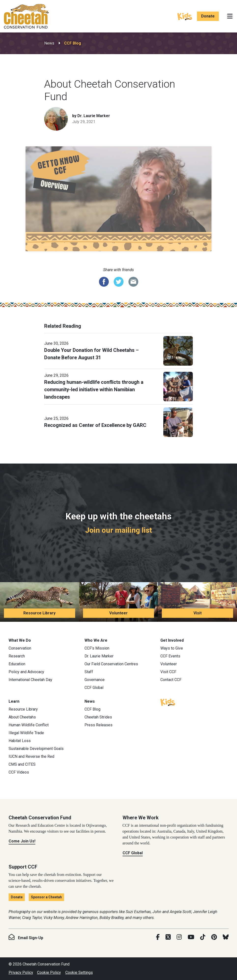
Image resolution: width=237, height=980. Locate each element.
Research (17, 656)
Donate (208, 16)
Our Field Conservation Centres (111, 664)
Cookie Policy (49, 972)
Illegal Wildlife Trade (26, 733)
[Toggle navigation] (230, 16)
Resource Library (39, 613)
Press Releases (98, 725)
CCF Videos (19, 772)
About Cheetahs (22, 717)
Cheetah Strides (98, 717)
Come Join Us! (22, 841)
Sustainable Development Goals (36, 749)
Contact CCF (171, 680)
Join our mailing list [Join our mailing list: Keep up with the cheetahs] (119, 530)
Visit (198, 613)
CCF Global (94, 688)
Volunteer (118, 613)
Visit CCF (168, 672)
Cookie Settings (79, 972)
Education (17, 664)
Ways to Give (172, 648)
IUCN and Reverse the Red (31, 756)
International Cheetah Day (30, 680)
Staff (89, 672)
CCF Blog (73, 43)
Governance (95, 680)
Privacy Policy (21, 972)
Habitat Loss (20, 741)
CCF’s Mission (97, 648)
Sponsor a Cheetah (46, 897)
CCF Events (170, 656)
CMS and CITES (22, 764)
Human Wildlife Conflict (29, 725)
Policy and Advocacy (26, 672)
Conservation (20, 648)
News (49, 43)
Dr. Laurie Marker (99, 656)
